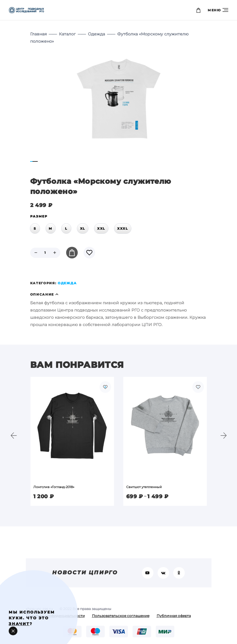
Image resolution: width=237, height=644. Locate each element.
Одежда (96, 34)
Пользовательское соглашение (121, 616)
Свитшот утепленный (144, 487)
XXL (101, 229)
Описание (42, 294)
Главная (38, 34)
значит (19, 624)
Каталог (67, 34)
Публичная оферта (174, 616)
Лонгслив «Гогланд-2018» (54, 487)
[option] (72, 441)
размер (39, 216)
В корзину (72, 253)
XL (83, 229)
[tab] (119, 295)
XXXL (123, 229)
